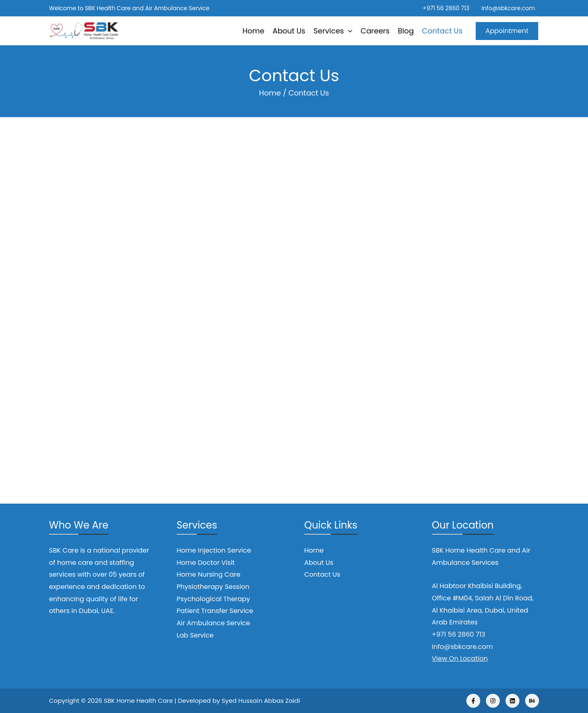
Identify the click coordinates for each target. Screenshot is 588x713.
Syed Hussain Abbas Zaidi (261, 701)
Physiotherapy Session (213, 587)
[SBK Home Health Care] (84, 30)
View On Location (460, 659)
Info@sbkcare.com (508, 8)
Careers (375, 31)
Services (333, 31)
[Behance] (532, 701)
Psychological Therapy (214, 599)
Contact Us (442, 31)
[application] (348, 31)
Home (254, 31)
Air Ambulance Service (214, 623)
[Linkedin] (512, 701)
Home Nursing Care (209, 574)
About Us (289, 31)
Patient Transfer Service (215, 611)
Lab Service (195, 635)
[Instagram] (493, 701)
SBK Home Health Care (138, 701)
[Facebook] (473, 701)
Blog (406, 31)
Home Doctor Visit (206, 563)
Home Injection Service (214, 550)
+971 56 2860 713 (446, 8)
